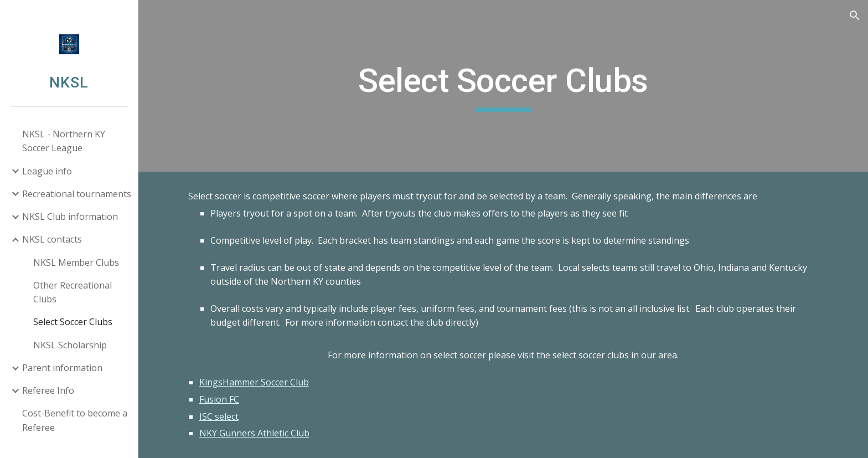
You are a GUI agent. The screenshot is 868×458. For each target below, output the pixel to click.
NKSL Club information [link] (70, 217)
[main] (503, 86)
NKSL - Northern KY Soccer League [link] (64, 141)
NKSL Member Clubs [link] (76, 263)
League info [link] (47, 171)
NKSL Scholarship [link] (70, 345)
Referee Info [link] (48, 390)
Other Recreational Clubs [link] (73, 292)
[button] (855, 16)
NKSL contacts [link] (52, 239)
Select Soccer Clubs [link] (73, 322)
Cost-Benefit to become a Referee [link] (75, 420)
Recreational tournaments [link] (77, 194)
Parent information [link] (62, 368)
